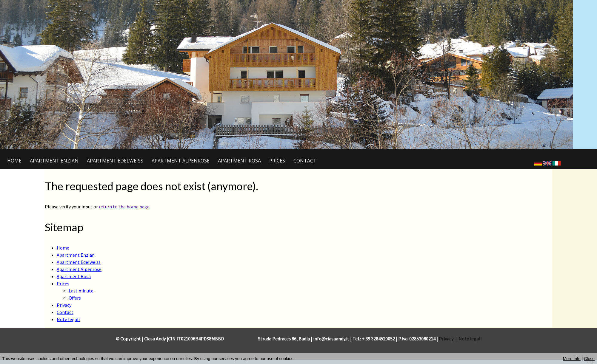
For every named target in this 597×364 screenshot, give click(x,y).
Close (589, 359)
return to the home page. (125, 207)
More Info (572, 359)
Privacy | (448, 339)
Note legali (470, 339)
